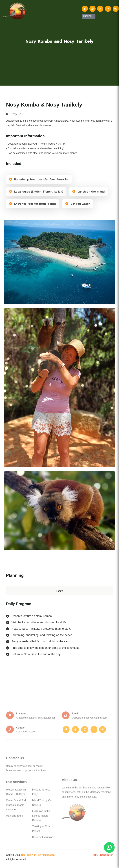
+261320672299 (25, 733)
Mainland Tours (14, 817)
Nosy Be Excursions (43, 839)
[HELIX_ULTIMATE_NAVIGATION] (75, 11)
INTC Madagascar (103, 855)
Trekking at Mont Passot (41, 830)
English (88, 16)
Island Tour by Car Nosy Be (42, 804)
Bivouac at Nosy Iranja (41, 793)
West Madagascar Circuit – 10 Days (16, 793)
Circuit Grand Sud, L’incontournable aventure (16, 806)
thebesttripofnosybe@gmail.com (90, 719)
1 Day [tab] (60, 591)
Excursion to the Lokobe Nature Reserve (41, 817)
